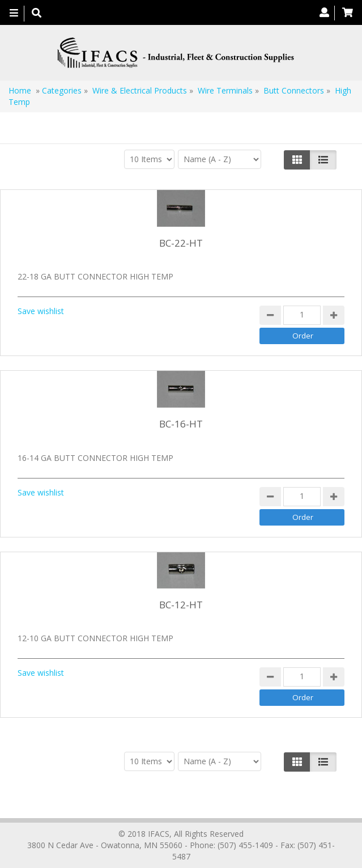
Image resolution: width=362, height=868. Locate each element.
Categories (62, 90)
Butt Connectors (294, 90)
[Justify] (323, 160)
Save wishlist (41, 311)
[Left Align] (297, 160)
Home (20, 90)
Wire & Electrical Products (140, 90)
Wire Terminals (225, 90)
